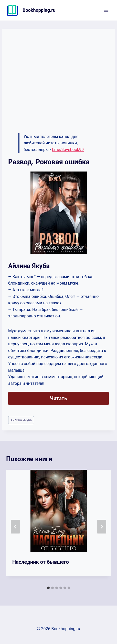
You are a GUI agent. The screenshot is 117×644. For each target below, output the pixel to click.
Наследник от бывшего (41, 562)
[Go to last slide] (15, 527)
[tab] (48, 588)
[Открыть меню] (106, 10)
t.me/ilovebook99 (68, 150)
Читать (59, 398)
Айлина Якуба (21, 420)
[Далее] (102, 527)
